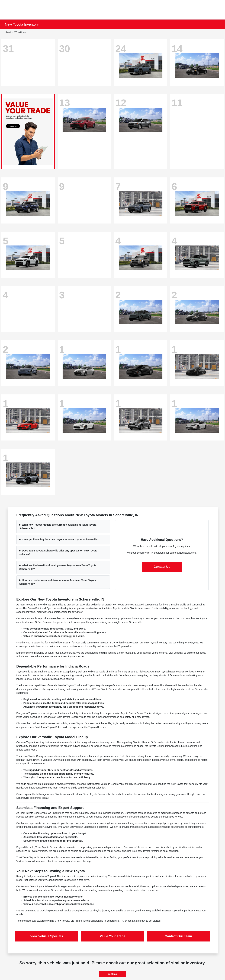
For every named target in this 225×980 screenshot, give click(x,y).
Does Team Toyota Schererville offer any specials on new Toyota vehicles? (58, 552)
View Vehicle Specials (47, 936)
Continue (112, 974)
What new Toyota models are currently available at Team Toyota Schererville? (58, 527)
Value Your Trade (112, 936)
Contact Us (162, 567)
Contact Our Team (178, 936)
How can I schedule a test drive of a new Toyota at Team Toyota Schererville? (58, 582)
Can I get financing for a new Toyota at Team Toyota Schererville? (60, 540)
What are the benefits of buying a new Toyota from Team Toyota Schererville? (58, 567)
